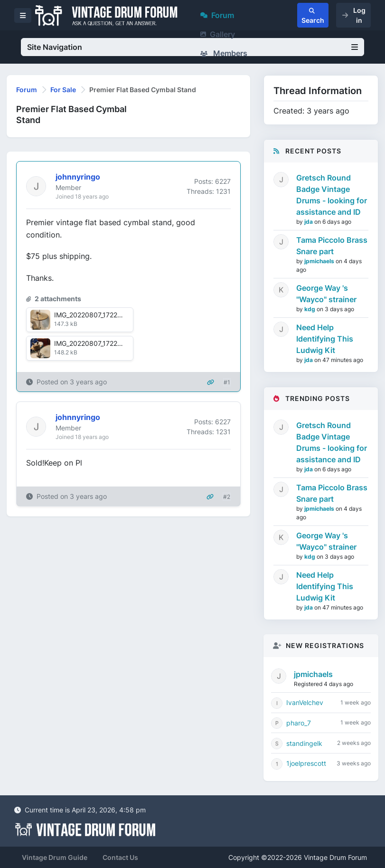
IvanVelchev (305, 702)
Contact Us (120, 857)
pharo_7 (299, 723)
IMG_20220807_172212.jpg (95, 315)
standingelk (304, 743)
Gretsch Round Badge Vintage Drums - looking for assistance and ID (332, 195)
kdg (310, 309)
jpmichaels (320, 261)
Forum (217, 15)
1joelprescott (306, 763)
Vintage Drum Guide (55, 857)
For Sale (63, 90)
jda (309, 222)
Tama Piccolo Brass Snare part (332, 246)
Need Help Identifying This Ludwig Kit (325, 339)
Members (224, 53)
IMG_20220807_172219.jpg (95, 343)
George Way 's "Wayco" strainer (326, 294)
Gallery (218, 34)
